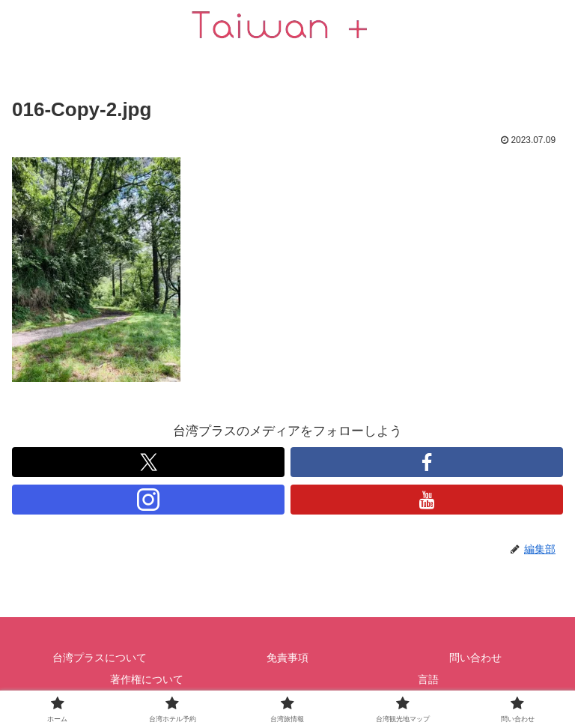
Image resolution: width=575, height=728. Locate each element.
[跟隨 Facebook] (427, 462)
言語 (428, 679)
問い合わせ (475, 658)
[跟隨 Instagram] (148, 500)
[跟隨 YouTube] (427, 500)
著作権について (147, 679)
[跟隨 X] (148, 462)
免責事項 (287, 658)
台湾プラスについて (100, 658)
